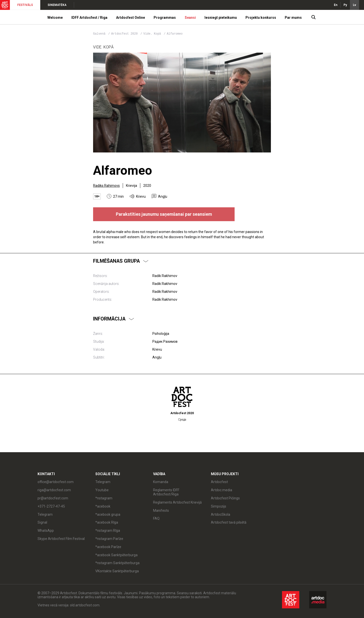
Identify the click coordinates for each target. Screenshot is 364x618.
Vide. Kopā (153, 34)
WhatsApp (46, 531)
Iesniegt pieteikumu (221, 18)
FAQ (156, 518)
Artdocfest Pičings (225, 498)
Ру (345, 5)
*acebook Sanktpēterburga (116, 555)
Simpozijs (219, 506)
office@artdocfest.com (56, 482)
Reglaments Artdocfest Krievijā (177, 502)
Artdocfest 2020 (125, 34)
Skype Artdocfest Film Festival (61, 539)
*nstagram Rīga (108, 531)
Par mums (293, 18)
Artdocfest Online (131, 18)
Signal (42, 522)
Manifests (161, 511)
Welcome (55, 18)
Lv (354, 5)
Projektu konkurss (261, 18)
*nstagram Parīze (109, 539)
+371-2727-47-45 (51, 506)
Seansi (190, 18)
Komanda (161, 482)
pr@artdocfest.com (53, 498)
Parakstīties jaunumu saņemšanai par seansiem (164, 214)
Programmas (165, 18)
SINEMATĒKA (57, 5)
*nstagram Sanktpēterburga (117, 563)
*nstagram (104, 498)
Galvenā (99, 34)
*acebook (103, 506)
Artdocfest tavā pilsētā (229, 522)
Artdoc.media (222, 490)
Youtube (102, 490)
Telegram (45, 514)
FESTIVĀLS (25, 5)
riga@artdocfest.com (54, 490)
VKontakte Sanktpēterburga (117, 571)
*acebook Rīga (107, 522)
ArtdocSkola (221, 514)
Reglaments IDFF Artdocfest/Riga (166, 492)
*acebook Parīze (108, 547)
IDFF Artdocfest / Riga (89, 18)
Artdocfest (219, 482)
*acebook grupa (108, 514)
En (336, 5)
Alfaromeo (175, 34)
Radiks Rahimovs (106, 186)
